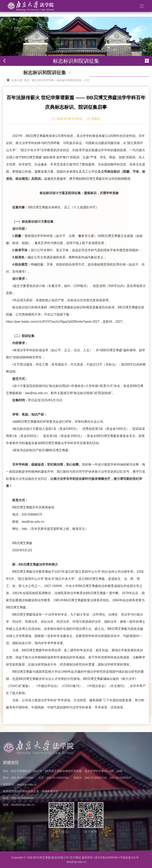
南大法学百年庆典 (43, 80)
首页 (27, 80)
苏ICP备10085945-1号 (109, 857)
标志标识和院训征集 (69, 80)
